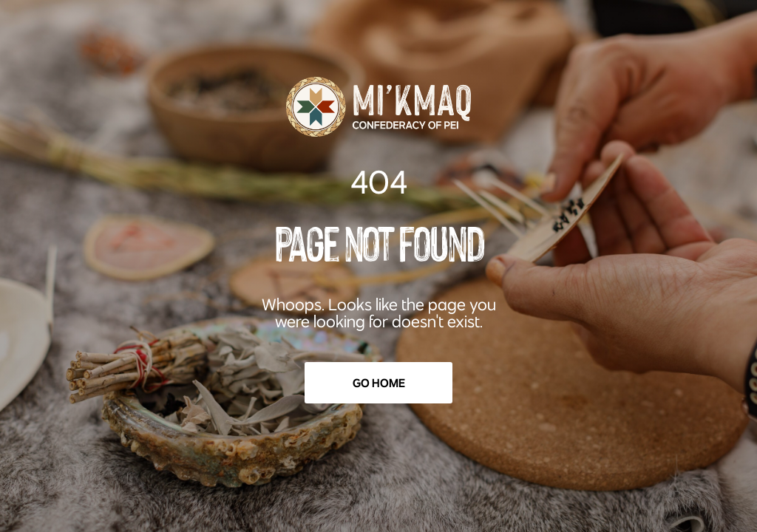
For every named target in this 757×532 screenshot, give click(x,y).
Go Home (379, 383)
